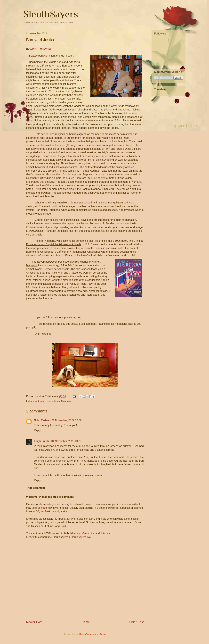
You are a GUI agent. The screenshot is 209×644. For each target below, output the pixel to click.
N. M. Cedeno (42, 420)
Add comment (36, 488)
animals (40, 401)
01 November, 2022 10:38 (66, 420)
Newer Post (34, 622)
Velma (41, 508)
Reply (37, 430)
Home (86, 622)
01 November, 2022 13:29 (66, 441)
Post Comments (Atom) (93, 634)
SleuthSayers (51, 14)
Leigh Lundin (42, 441)
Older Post (136, 622)
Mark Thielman (63, 401)
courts (49, 401)
